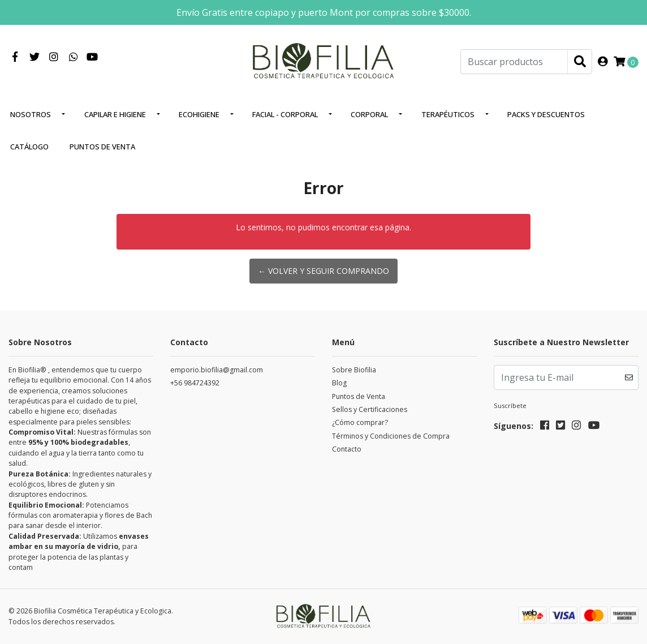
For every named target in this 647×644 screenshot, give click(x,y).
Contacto (347, 449)
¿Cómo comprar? (360, 422)
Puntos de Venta (102, 147)
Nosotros (31, 114)
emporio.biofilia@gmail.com (217, 370)
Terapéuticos (448, 114)
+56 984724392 (195, 383)
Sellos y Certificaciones (370, 409)
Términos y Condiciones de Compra (391, 436)
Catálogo (29, 147)
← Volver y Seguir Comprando (323, 271)
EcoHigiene (199, 114)
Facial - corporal (285, 114)
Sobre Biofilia (354, 370)
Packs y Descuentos (546, 114)
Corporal (369, 114)
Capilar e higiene (115, 114)
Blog (339, 383)
